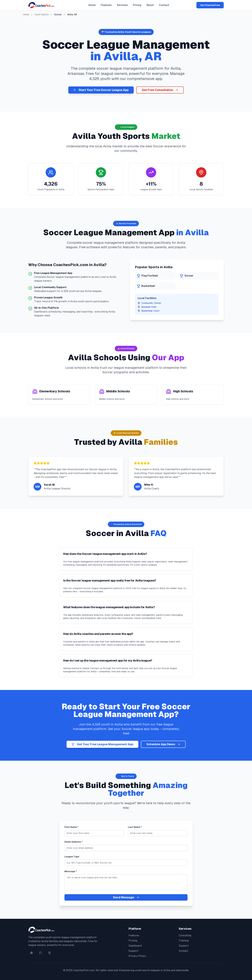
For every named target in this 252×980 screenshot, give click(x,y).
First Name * (72, 827)
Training (184, 941)
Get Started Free (210, 5)
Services (122, 5)
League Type (72, 857)
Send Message (126, 897)
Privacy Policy (137, 956)
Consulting (185, 935)
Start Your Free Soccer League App (101, 90)
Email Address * (74, 842)
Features (106, 5)
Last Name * (135, 827)
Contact (164, 5)
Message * (71, 871)
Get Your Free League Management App (102, 744)
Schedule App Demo (163, 744)
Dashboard (135, 946)
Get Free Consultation (160, 90)
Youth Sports (42, 14)
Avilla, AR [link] (72, 14)
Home (92, 5)
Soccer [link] (58, 14)
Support (133, 951)
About (150, 5)
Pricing (137, 5)
